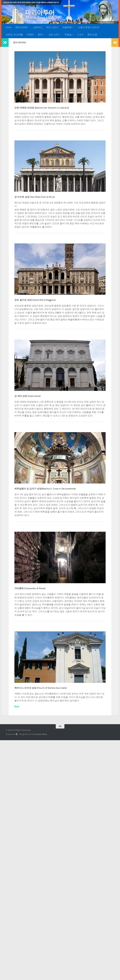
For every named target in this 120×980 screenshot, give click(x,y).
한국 (40, 35)
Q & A (81, 35)
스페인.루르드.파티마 (89, 27)
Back (17, 706)
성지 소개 (53, 35)
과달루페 (67, 27)
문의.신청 (92, 35)
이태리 (30, 35)
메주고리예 (21, 27)
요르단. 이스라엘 (14, 35)
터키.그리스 (52, 27)
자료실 (68, 35)
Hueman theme (41, 734)
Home (8, 27)
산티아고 (38, 27)
